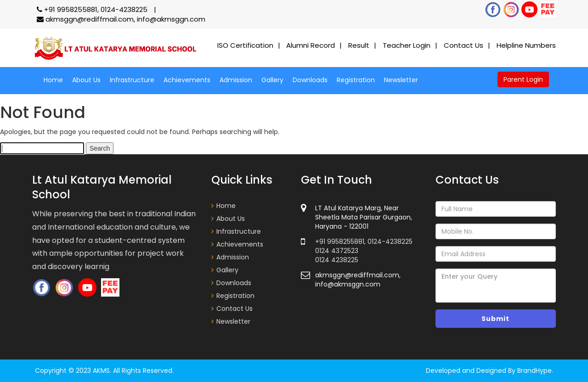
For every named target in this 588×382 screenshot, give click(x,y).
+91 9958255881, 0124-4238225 (93, 9)
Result (359, 45)
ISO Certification (245, 45)
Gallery (272, 80)
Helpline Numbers (526, 45)
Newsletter (401, 80)
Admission (236, 80)
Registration (356, 80)
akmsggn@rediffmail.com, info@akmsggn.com (121, 19)
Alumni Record (311, 45)
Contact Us (464, 45)
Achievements (187, 80)
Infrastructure (132, 80)
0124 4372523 (337, 251)
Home (53, 80)
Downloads (310, 80)
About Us (86, 80)
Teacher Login (407, 45)
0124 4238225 (337, 260)
